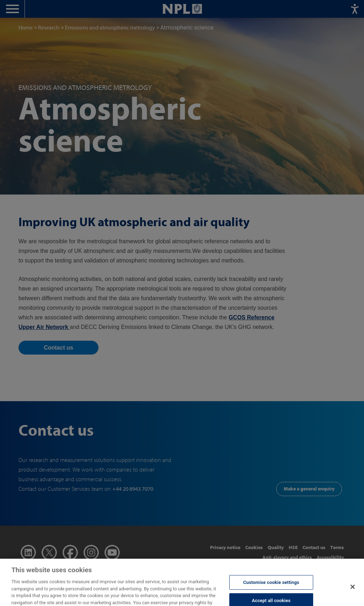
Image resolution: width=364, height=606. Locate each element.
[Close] (353, 592)
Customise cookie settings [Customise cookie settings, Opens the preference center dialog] (271, 588)
